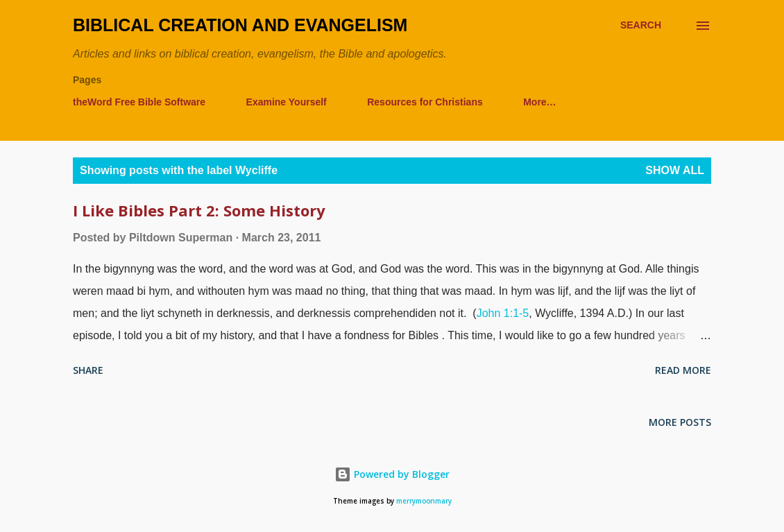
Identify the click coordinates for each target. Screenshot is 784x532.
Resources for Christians (425, 102)
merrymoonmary (424, 501)
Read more (683, 370)
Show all (675, 170)
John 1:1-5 (503, 313)
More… (539, 102)
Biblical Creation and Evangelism (240, 25)
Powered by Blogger (392, 474)
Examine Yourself (287, 102)
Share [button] (88, 370)
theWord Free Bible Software (139, 102)
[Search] (641, 25)
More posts (680, 422)
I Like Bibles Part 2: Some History (199, 210)
